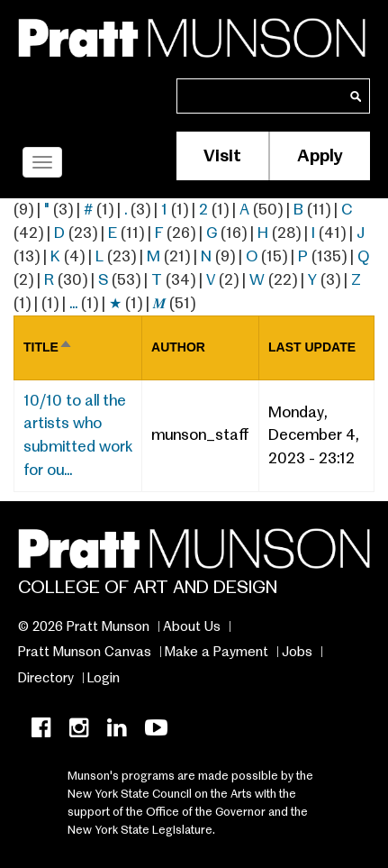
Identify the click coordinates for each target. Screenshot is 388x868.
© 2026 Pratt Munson (84, 626)
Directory (46, 678)
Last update (312, 347)
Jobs (297, 652)
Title (48, 347)
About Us (192, 626)
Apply (320, 155)
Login (104, 678)
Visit (222, 155)
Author (178, 347)
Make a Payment (217, 652)
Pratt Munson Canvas (85, 652)
